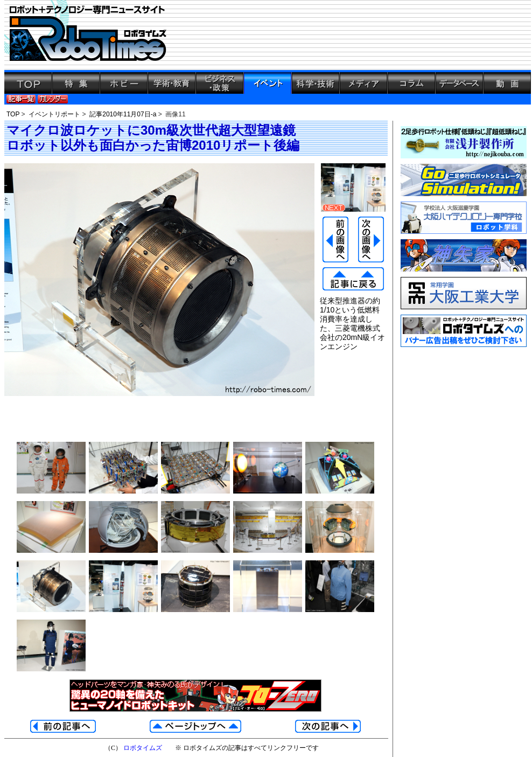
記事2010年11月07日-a (123, 114)
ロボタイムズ (143, 748)
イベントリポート (54, 114)
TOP (13, 114)
